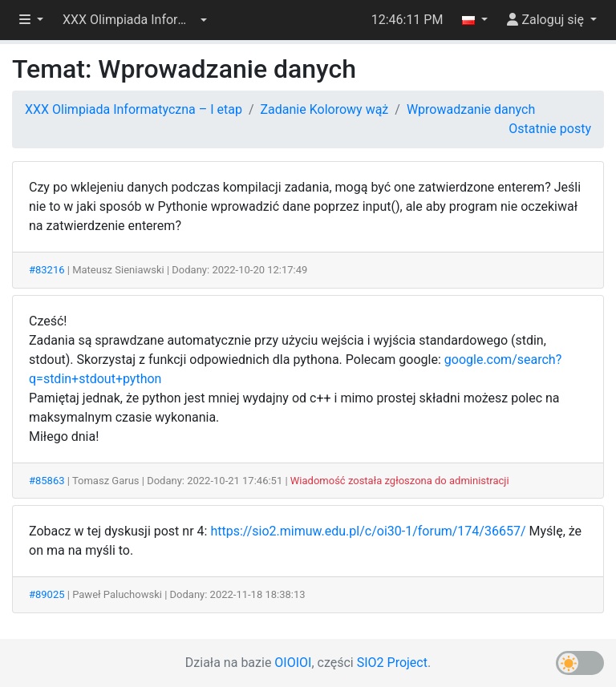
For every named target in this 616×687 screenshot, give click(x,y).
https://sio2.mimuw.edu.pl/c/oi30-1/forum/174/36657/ (368, 531)
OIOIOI (293, 663)
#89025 (47, 594)
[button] (135, 20)
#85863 (47, 481)
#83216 (47, 270)
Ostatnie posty (550, 129)
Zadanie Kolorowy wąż (325, 109)
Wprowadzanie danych (471, 109)
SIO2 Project (392, 663)
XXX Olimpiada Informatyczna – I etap (134, 109)
